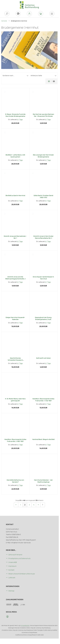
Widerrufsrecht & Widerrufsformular (22, 574)
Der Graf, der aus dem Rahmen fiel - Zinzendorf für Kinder (43, 117)
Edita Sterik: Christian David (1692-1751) (43, 199)
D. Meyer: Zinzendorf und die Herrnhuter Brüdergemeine (15, 117)
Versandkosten (25, 625)
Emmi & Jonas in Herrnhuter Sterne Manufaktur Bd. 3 (43, 239)
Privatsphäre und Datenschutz (19, 558)
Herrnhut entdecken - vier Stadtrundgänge (43, 483)
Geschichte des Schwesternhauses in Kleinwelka (15, 362)
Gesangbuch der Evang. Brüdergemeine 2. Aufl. (43, 321)
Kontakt (11, 570)
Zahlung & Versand (15, 555)
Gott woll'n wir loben (43, 360)
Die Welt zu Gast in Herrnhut (15, 198)
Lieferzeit (12, 578)
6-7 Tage (20, 122)
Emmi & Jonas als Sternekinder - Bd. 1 (15, 239)
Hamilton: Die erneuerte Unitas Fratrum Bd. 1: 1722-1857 (43, 402)
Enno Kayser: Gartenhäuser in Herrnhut (43, 280)
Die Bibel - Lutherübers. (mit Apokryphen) (15, 158)
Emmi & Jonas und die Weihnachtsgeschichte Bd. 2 (15, 280)
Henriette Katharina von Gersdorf (15, 483)
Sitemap (11, 591)
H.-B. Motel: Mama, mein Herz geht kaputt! (15, 402)
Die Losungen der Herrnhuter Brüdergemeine (43, 158)
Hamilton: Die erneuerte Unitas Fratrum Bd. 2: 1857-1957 (15, 443)
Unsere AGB (13, 562)
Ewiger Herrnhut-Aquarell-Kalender (15, 321)
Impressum (12, 566)
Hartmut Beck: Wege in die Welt (43, 442)
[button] (15, 76)
